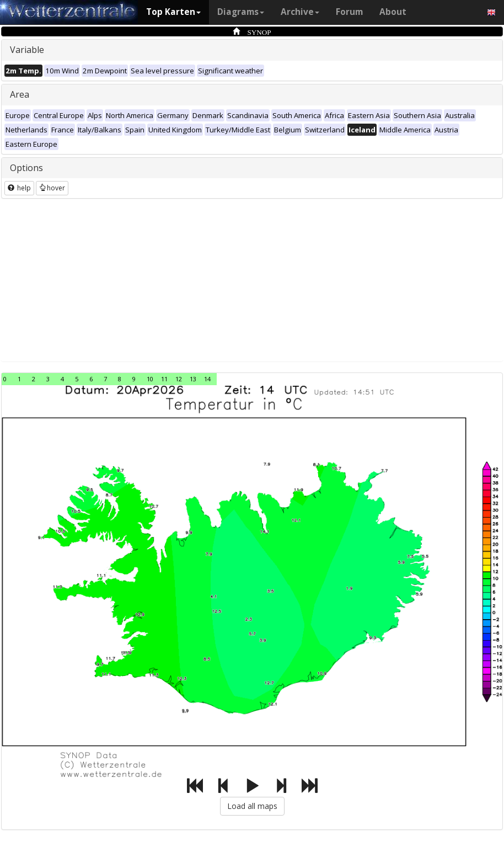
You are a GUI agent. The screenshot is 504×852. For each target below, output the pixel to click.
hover (52, 188)
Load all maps (252, 806)
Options (26, 168)
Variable (27, 50)
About (393, 12)
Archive (300, 12)
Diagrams (241, 12)
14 (207, 379)
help (19, 188)
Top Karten (173, 12)
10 (150, 379)
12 (179, 379)
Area (20, 94)
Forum (349, 12)
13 (193, 379)
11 (164, 379)
